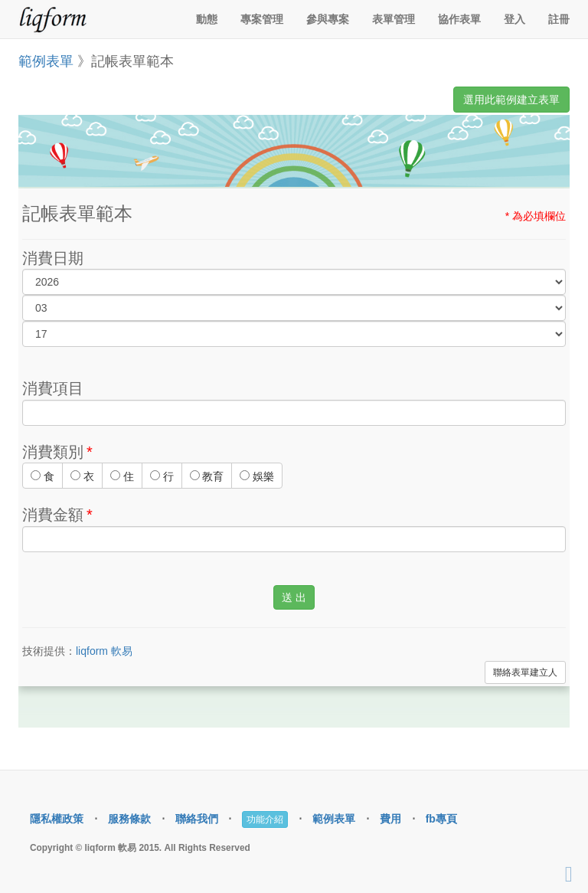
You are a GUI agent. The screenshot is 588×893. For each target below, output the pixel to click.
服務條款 (129, 819)
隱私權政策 (57, 819)
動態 (207, 19)
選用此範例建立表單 (511, 100)
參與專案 (328, 19)
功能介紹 (265, 819)
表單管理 (394, 19)
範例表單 (46, 61)
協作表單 (459, 19)
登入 (514, 19)
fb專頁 (441, 819)
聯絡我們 (197, 819)
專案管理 (262, 19)
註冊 (559, 19)
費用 (390, 819)
